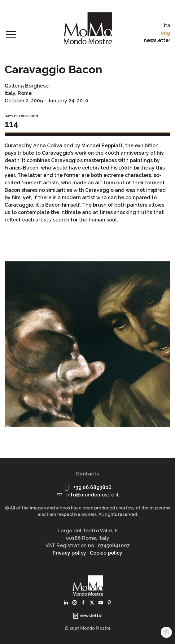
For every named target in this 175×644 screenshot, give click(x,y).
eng (166, 33)
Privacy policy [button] (69, 553)
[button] (11, 35)
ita (167, 26)
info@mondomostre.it (93, 495)
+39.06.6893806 (92, 487)
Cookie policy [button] (106, 553)
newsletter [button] (157, 40)
